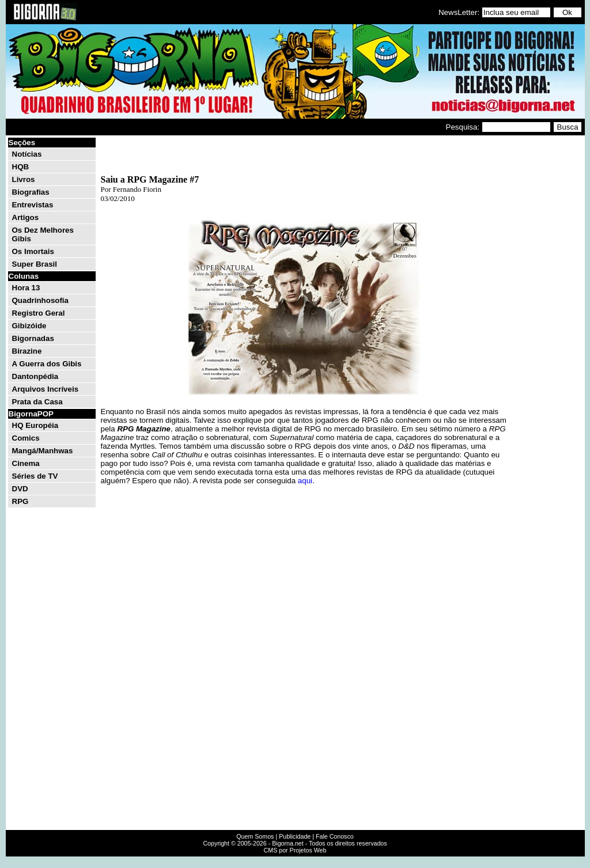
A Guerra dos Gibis (47, 364)
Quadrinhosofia (40, 300)
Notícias (27, 154)
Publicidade (295, 836)
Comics (26, 438)
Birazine (27, 351)
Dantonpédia (35, 376)
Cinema (26, 463)
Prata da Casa (37, 402)
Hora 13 (26, 288)
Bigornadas (33, 338)
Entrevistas (33, 205)
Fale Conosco (335, 836)
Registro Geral (39, 313)
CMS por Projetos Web (295, 850)
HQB (21, 167)
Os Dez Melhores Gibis (43, 234)
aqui (305, 481)
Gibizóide (29, 326)
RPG (20, 501)
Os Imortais (33, 251)
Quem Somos (255, 836)
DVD (20, 489)
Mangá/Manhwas (43, 451)
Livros (24, 179)
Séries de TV (35, 476)
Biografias (31, 192)
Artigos (26, 217)
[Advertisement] (549, 310)
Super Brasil (35, 264)
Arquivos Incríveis (46, 389)
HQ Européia (35, 425)
